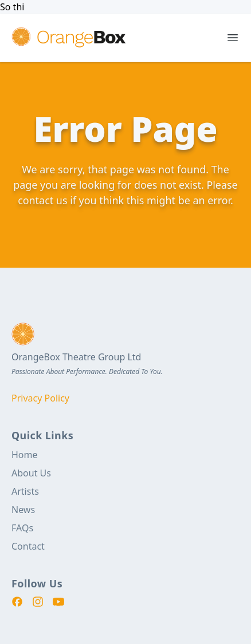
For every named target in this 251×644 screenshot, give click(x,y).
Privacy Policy (40, 398)
